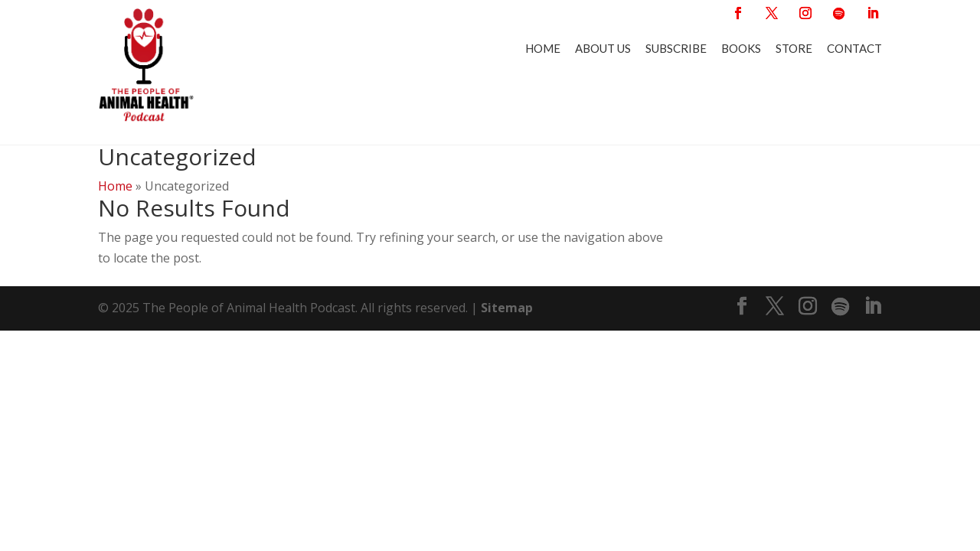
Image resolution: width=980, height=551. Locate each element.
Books (741, 48)
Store (794, 48)
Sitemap (507, 300)
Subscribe (676, 48)
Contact (854, 48)
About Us (603, 48)
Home (543, 48)
